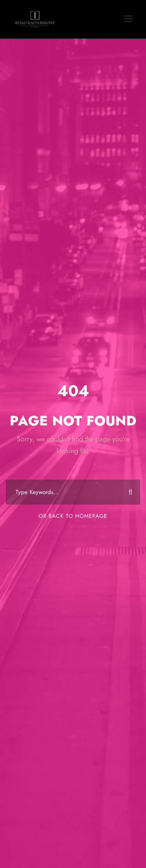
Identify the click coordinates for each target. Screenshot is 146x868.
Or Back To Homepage (73, 516)
